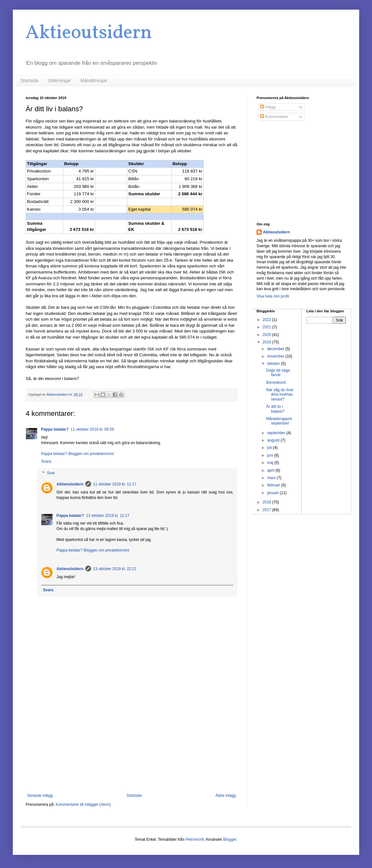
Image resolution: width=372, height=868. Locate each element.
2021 (267, 327)
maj (271, 463)
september (277, 433)
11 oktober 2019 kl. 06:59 (92, 429)
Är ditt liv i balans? (275, 409)
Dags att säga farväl (278, 373)
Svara (46, 461)
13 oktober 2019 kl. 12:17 (108, 516)
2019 (267, 342)
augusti (274, 440)
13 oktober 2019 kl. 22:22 (115, 569)
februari (274, 485)
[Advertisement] (131, 740)
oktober (274, 364)
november (276, 356)
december (276, 349)
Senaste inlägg (40, 796)
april (271, 470)
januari (273, 493)
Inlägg (268, 107)
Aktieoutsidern (89, 33)
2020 (267, 335)
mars (272, 478)
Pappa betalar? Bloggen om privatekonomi (77, 454)
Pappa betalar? (55, 429)
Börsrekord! (276, 383)
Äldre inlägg (226, 796)
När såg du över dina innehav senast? (280, 395)
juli (270, 448)
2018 (267, 502)
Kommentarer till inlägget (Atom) (83, 805)
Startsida (29, 80)
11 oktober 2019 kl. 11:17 (115, 484)
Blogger (230, 839)
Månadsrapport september (279, 421)
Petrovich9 (195, 839)
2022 (267, 320)
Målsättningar (94, 80)
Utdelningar (59, 80)
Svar (51, 473)
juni (271, 455)
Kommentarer (274, 117)
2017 (267, 510)
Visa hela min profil (273, 296)
